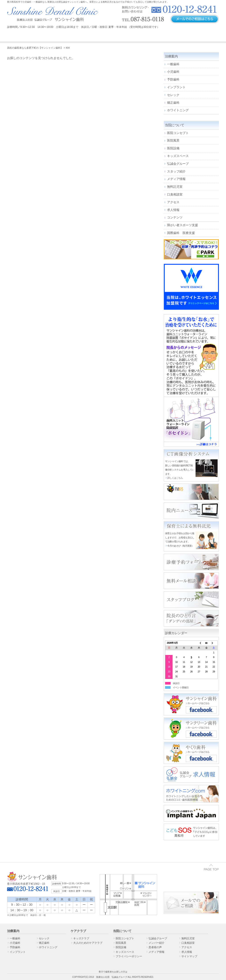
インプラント (176, 87)
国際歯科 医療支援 (181, 233)
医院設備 (173, 148)
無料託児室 (175, 187)
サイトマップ (189, 956)
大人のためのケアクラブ (88, 943)
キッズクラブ (81, 938)
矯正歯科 (173, 103)
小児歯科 (173, 72)
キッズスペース (178, 156)
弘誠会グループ (178, 164)
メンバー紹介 (156, 943)
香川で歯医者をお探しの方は (113, 972)
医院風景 (173, 140)
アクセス (173, 202)
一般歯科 (173, 64)
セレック (173, 95)
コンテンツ (175, 217)
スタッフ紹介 (176, 171)
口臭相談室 (175, 194)
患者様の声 (155, 947)
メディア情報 (176, 179)
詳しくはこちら (175, 478)
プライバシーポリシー (129, 956)
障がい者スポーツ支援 (183, 225)
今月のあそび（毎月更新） (181, 546)
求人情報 (173, 210)
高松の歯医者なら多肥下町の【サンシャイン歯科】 (35, 48)
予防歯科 (173, 79)
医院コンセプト (178, 133)
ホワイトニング (178, 110)
